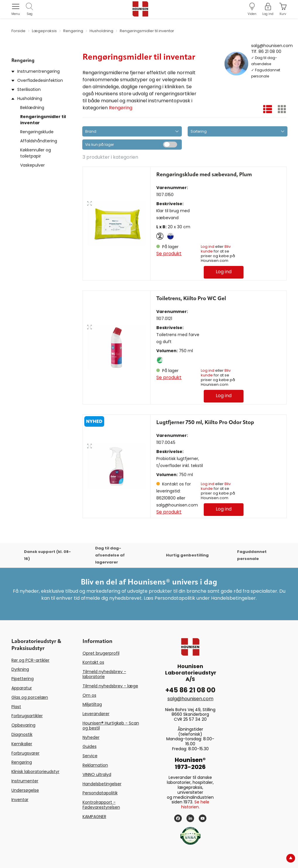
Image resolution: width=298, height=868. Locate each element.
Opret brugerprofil (101, 653)
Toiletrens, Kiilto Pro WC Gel (191, 299)
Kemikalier (22, 744)
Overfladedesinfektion (40, 80)
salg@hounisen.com (272, 45)
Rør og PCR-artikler (30, 660)
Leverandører (96, 714)
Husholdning (30, 98)
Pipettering (23, 679)
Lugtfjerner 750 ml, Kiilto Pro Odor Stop (205, 423)
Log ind (208, 247)
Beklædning (32, 108)
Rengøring (121, 108)
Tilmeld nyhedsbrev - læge (110, 686)
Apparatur (22, 688)
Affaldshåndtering (39, 141)
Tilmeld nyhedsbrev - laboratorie (104, 674)
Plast (16, 707)
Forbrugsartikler (27, 716)
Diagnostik (22, 734)
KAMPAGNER (94, 817)
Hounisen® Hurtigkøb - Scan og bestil (111, 726)
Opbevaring (23, 725)
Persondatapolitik (100, 793)
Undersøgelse (25, 790)
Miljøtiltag (92, 704)
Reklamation (95, 765)
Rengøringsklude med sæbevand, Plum (204, 175)
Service (90, 756)
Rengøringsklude (37, 132)
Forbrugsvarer (25, 753)
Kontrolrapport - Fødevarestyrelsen (101, 805)
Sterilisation (29, 89)
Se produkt (169, 254)
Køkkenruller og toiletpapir (36, 153)
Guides (90, 746)
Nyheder (91, 737)
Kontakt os (93, 662)
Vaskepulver (32, 165)
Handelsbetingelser (102, 784)
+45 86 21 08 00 (190, 690)
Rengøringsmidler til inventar (43, 120)
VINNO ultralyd (97, 774)
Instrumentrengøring (38, 71)
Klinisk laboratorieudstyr (35, 772)
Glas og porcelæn (30, 697)
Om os (89, 695)
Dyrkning (20, 669)
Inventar (20, 800)
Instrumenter (25, 781)
